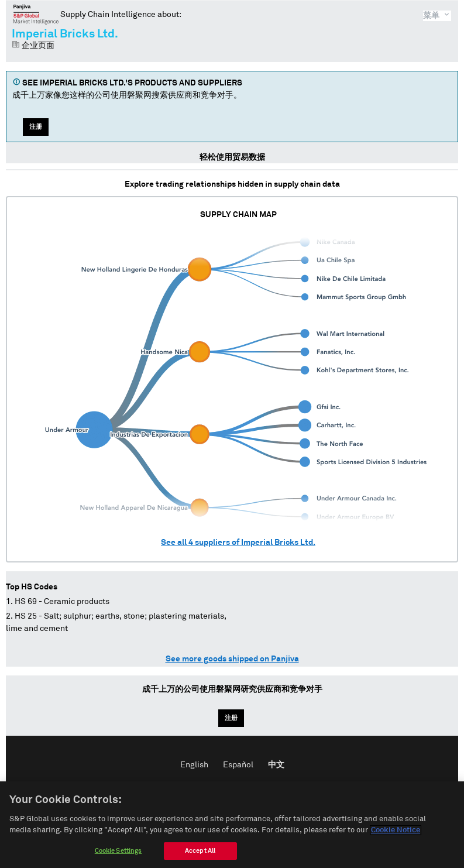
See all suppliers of (238, 543)
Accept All (200, 854)
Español (238, 765)
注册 (36, 127)
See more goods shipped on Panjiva (232, 659)
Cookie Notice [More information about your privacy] (396, 834)
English (194, 765)
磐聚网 (36, 14)
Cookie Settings (118, 854)
